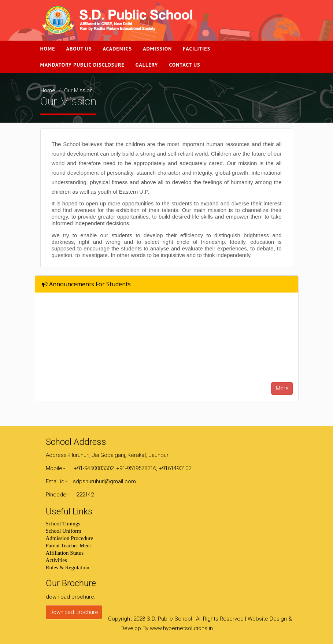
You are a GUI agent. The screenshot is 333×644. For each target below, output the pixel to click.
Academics (118, 49)
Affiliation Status (65, 553)
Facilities (197, 49)
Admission (157, 49)
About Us (79, 49)
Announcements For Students (86, 284)
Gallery (147, 65)
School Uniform (64, 531)
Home (48, 49)
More (282, 388)
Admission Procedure (70, 538)
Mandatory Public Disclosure (82, 65)
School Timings (63, 524)
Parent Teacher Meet (69, 546)
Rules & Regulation (68, 567)
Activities (56, 560)
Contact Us (184, 65)
